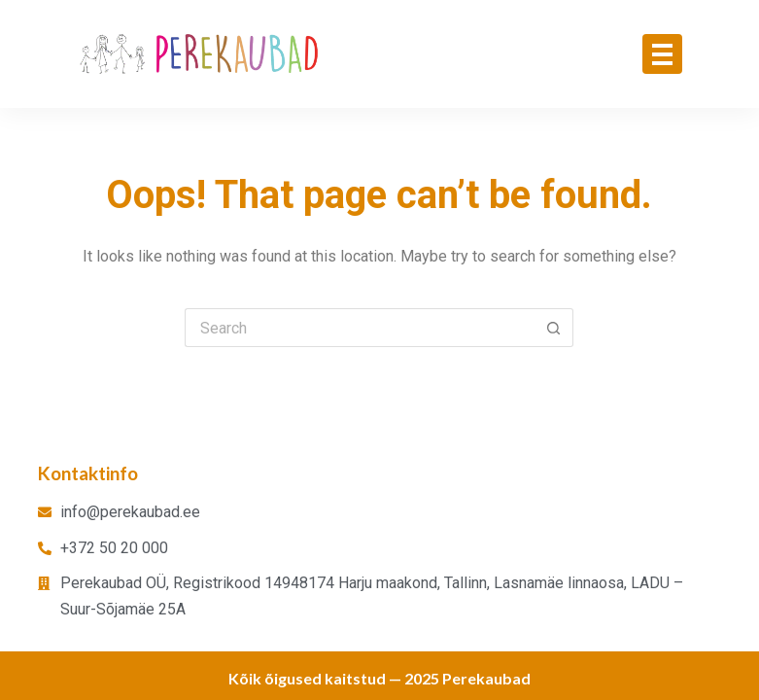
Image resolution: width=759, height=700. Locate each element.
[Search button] (554, 328)
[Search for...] (360, 328)
